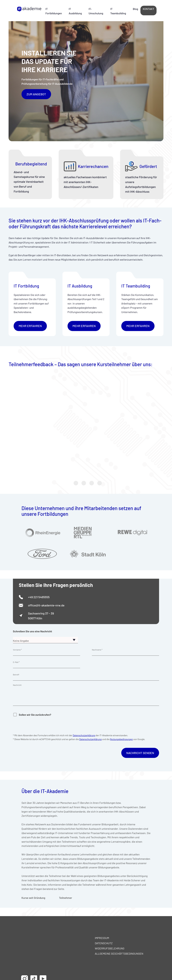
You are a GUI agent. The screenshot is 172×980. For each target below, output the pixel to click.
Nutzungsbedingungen (121, 739)
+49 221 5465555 (39, 597)
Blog (135, 9)
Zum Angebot (36, 94)
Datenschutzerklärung (84, 735)
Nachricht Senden (140, 753)
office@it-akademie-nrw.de (46, 605)
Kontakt (148, 9)
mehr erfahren (30, 326)
